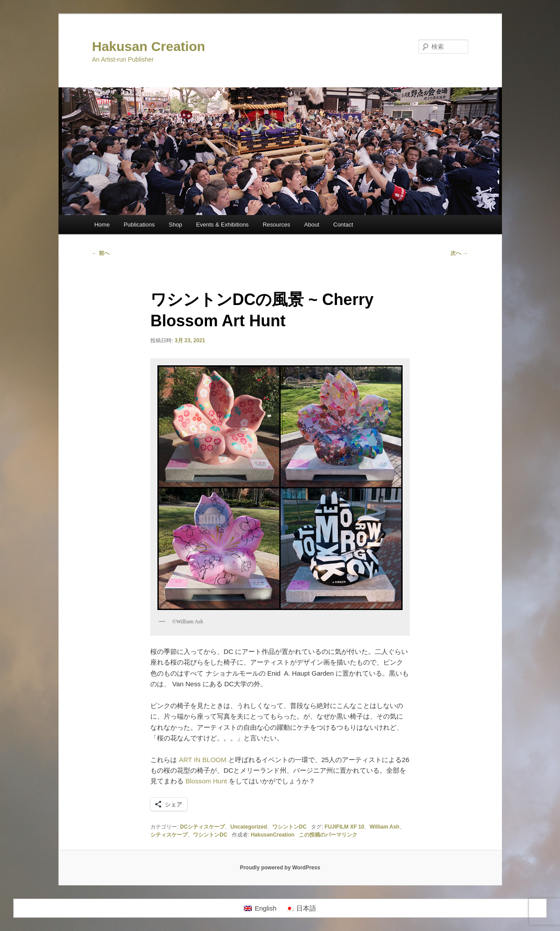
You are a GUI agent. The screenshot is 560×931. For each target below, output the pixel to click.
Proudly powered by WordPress (280, 868)
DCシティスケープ (202, 827)
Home (102, 225)
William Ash (384, 827)
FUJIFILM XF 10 (344, 827)
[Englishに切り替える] (260, 908)
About (312, 225)
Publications (139, 225)
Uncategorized (249, 827)
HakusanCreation (272, 835)
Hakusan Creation (149, 46)
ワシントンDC (289, 827)
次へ (459, 253)
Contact (343, 225)
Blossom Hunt (205, 781)
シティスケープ (169, 835)
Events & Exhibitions (222, 225)
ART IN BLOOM (203, 760)
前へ (101, 253)
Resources (276, 225)
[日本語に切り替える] (301, 908)
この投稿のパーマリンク (328, 835)
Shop (175, 225)
